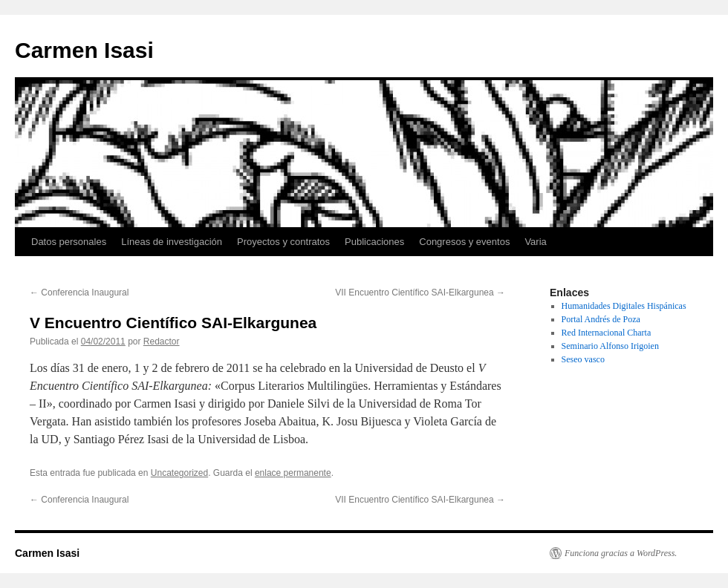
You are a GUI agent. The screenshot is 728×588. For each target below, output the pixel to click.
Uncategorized (179, 473)
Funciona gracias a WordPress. (621, 553)
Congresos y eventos (464, 242)
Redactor (162, 342)
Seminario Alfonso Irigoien (610, 346)
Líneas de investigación (172, 242)
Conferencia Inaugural (79, 293)
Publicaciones (374, 242)
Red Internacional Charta (607, 333)
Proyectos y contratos (283, 242)
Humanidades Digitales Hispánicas (624, 306)
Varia (535, 242)
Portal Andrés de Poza (601, 319)
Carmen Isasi (84, 50)
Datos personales (69, 242)
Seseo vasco (583, 359)
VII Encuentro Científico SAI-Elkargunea (420, 293)
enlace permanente (293, 473)
